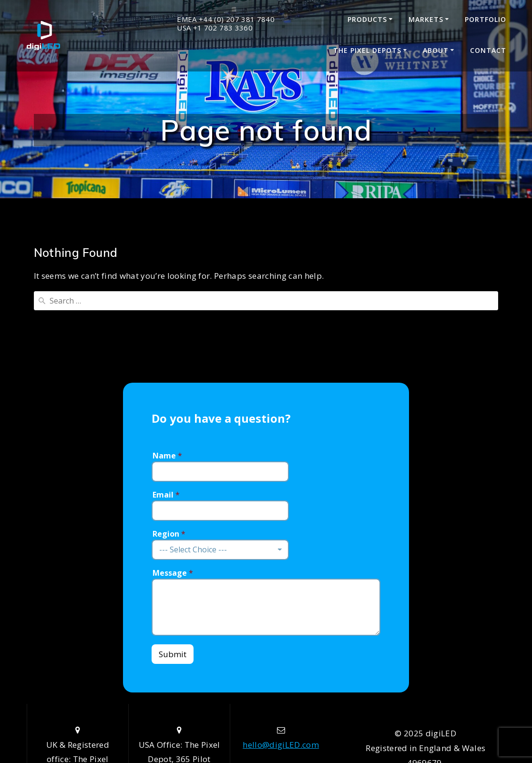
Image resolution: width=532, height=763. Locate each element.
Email (166, 414)
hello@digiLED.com (281, 664)
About (436, 50)
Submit (173, 574)
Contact (488, 50)
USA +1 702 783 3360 (215, 28)
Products (367, 19)
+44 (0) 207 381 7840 (281, 707)
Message (173, 492)
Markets (426, 19)
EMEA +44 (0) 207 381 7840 (226, 19)
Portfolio (486, 19)
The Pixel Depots (367, 50)
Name (167, 375)
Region (169, 453)
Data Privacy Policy (426, 711)
